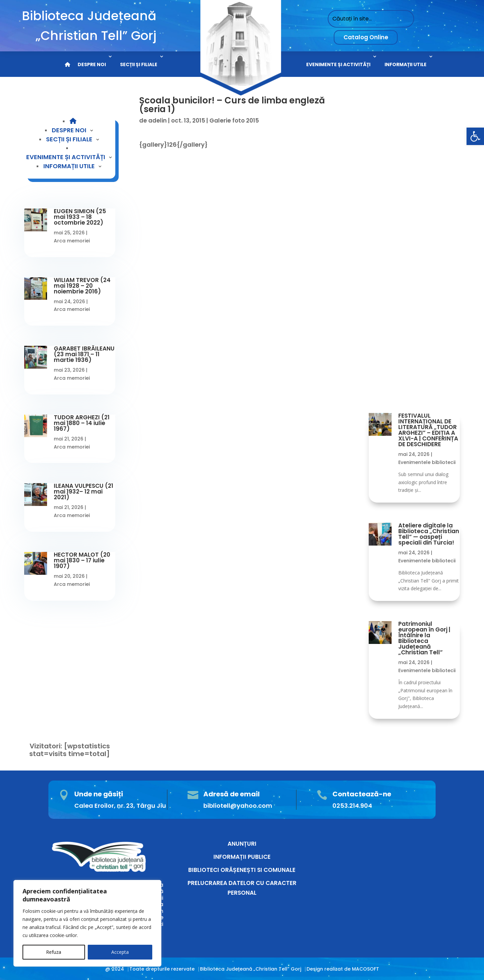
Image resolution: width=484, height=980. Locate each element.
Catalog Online (366, 37)
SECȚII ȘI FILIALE (139, 64)
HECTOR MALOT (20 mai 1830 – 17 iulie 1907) (82, 560)
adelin (157, 121)
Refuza (54, 952)
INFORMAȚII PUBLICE (242, 857)
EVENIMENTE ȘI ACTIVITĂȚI (338, 64)
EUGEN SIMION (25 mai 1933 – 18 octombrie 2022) (80, 217)
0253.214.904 (352, 806)
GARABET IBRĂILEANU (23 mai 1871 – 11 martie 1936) (84, 354)
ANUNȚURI (242, 844)
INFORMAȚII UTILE (406, 64)
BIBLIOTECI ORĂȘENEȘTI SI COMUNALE (242, 870)
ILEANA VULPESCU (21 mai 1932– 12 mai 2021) (84, 492)
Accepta (120, 952)
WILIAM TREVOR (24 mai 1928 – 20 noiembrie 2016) (82, 286)
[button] (475, 136)
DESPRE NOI (92, 64)
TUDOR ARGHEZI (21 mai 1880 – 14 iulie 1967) (82, 423)
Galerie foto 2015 (234, 121)
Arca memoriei (72, 241)
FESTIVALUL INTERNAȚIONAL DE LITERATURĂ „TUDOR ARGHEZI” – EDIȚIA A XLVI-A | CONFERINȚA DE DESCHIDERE (428, 430)
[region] (87, 923)
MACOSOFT (366, 969)
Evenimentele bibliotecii (427, 462)
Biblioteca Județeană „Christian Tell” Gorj (251, 969)
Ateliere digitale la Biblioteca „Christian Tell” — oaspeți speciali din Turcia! (429, 534)
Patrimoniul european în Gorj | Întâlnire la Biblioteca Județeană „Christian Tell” (424, 638)
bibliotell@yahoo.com (238, 806)
